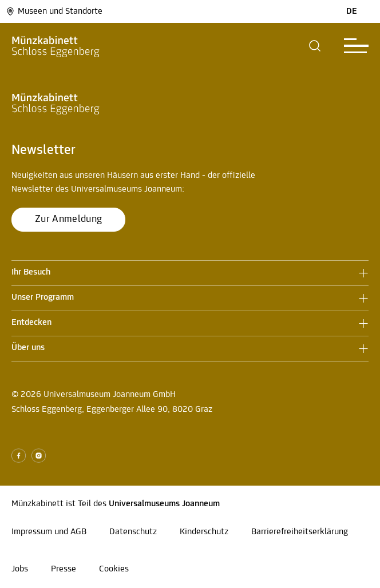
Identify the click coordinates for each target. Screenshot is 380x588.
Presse (64, 569)
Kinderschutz (204, 532)
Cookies (114, 569)
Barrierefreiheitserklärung (300, 532)
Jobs (20, 569)
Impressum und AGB (49, 532)
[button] (315, 46)
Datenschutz (133, 532)
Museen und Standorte (54, 11)
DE (352, 11)
